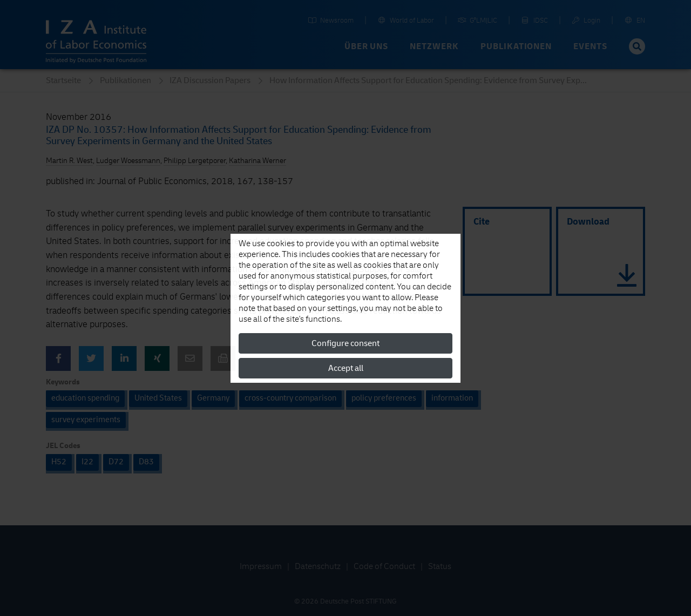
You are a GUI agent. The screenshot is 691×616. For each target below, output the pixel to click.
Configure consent (345, 343)
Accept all (346, 368)
